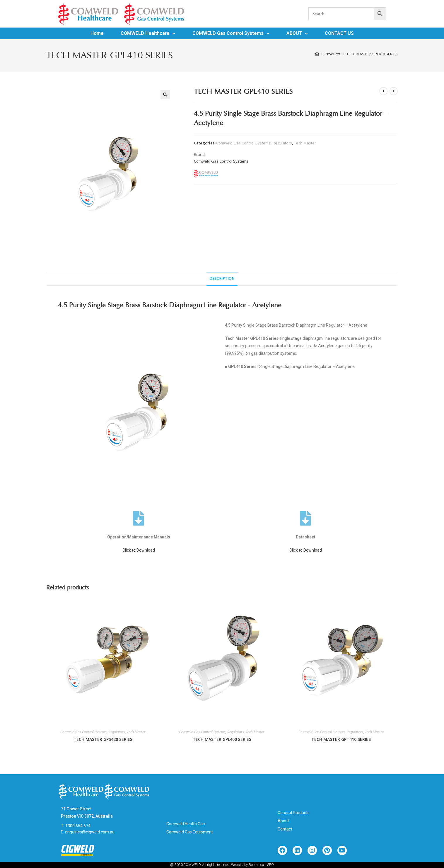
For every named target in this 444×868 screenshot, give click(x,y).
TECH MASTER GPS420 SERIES (103, 739)
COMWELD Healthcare (148, 33)
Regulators (282, 143)
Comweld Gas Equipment (190, 832)
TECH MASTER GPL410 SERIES (372, 54)
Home (97, 33)
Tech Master (305, 143)
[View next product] (394, 91)
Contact (285, 829)
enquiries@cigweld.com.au (90, 832)
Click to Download (139, 550)
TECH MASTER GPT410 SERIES (341, 739)
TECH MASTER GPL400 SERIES (222, 739)
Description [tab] (222, 278)
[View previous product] (383, 91)
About (283, 821)
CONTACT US (339, 33)
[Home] (317, 54)
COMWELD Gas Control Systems (231, 33)
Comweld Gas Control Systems (243, 143)
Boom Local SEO (261, 865)
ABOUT (297, 33)
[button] (165, 95)
